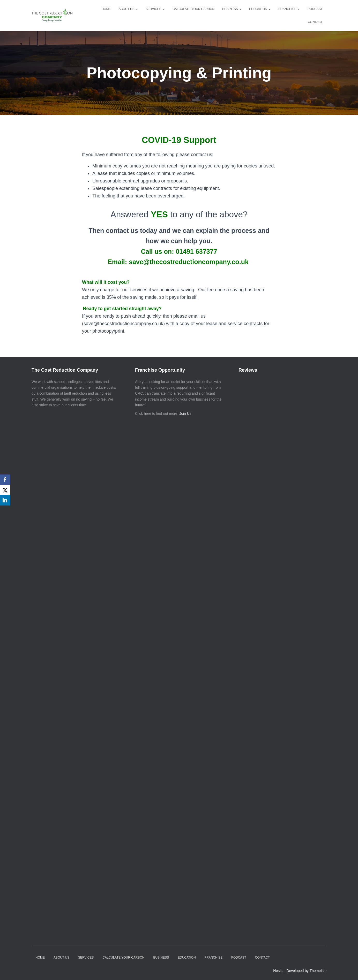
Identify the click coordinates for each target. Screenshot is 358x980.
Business (232, 9)
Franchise (289, 9)
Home (106, 9)
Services (155, 9)
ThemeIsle (318, 971)
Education (260, 9)
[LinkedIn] (5, 500)
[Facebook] (5, 480)
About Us (128, 9)
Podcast (315, 9)
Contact (315, 22)
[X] (5, 490)
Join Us (185, 414)
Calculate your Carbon (193, 9)
